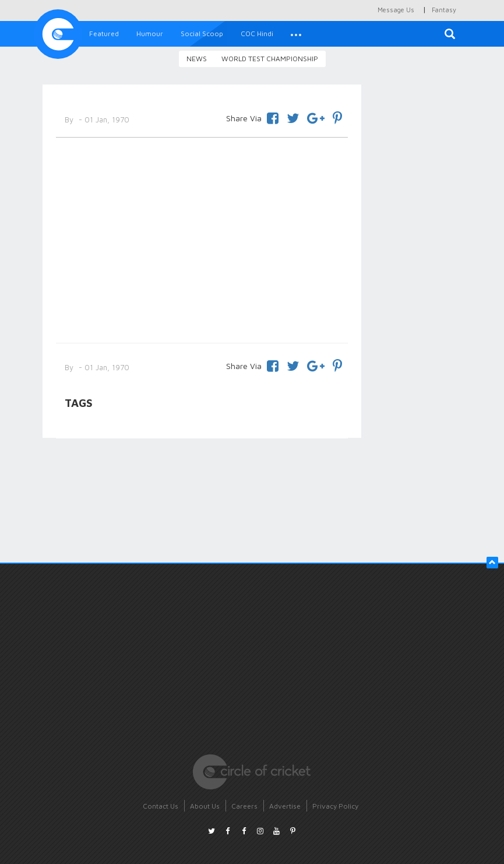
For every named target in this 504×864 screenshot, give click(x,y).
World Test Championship (270, 59)
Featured (104, 34)
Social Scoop (202, 34)
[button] (296, 34)
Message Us (396, 10)
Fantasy (444, 10)
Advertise (285, 806)
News (197, 59)
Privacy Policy (335, 806)
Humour (150, 34)
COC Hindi (257, 34)
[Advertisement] (202, 238)
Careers (244, 806)
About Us (205, 806)
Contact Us (161, 806)
